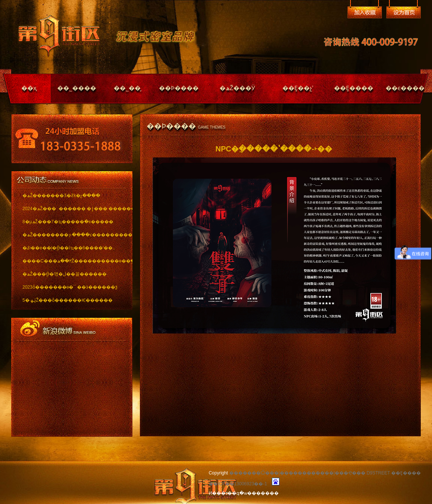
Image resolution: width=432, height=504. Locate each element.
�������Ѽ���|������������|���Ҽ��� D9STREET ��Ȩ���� (325, 473)
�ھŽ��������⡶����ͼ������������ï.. (72, 235)
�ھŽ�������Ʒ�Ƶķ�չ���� (61, 196)
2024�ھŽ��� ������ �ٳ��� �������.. (72, 209)
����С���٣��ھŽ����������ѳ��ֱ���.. (72, 261)
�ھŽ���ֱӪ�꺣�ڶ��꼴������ (65, 274)
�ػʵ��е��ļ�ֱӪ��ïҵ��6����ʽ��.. (69, 248)
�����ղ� (365, 12)
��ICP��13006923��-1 (238, 484)
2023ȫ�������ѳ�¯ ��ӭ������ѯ (70, 287)
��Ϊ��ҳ (404, 12)
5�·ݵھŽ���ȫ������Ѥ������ (68, 300)
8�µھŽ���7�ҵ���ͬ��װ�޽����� (68, 222)
